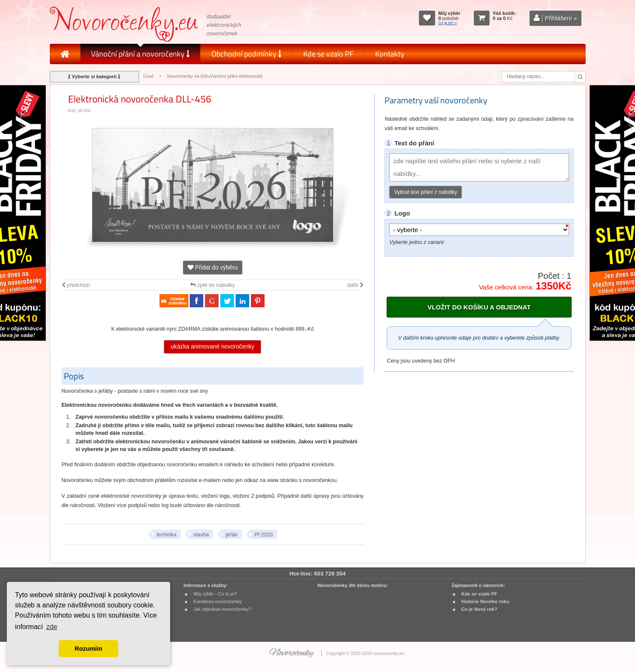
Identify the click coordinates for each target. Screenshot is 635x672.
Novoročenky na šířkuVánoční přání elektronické (215, 76)
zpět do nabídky (212, 285)
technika (167, 535)
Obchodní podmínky (246, 54)
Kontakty (390, 54)
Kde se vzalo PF (328, 54)
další (355, 285)
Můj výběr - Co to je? (215, 594)
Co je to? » (448, 23)
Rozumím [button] (89, 649)
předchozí (76, 285)
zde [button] (52, 627)
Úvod (148, 76)
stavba (201, 535)
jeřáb (232, 535)
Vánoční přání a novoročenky (140, 54)
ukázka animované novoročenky (212, 347)
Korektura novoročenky (218, 601)
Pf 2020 (263, 535)
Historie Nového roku (486, 601)
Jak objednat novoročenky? (222, 609)
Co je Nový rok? (480, 609)
